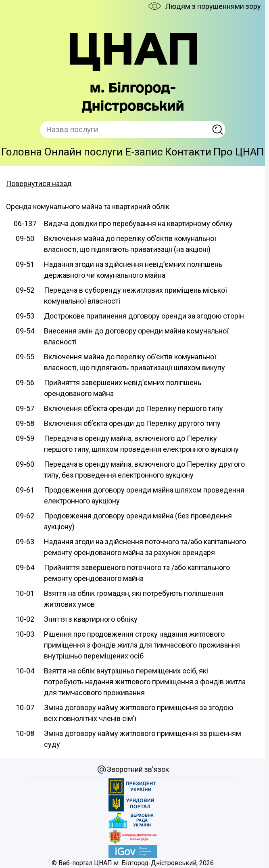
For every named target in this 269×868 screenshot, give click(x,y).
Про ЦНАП (239, 152)
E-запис (144, 152)
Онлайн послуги (83, 152)
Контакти (188, 152)
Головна (22, 152)
